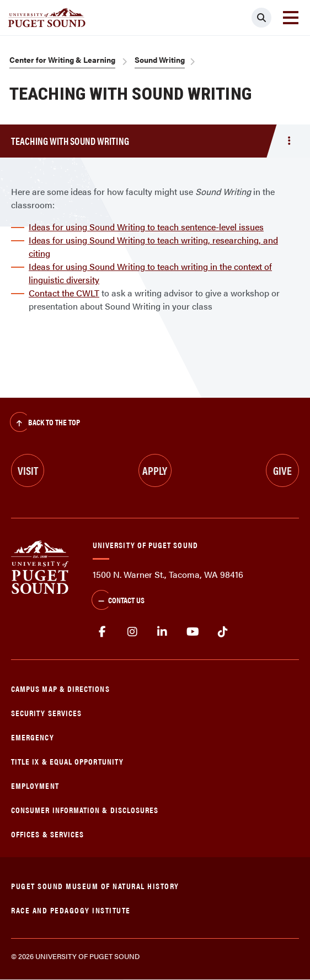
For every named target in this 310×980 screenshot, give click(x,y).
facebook (102, 632)
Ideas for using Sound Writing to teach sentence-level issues (146, 227)
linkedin (162, 632)
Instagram (133, 632)
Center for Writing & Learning (62, 59)
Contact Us (118, 601)
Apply (155, 470)
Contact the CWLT (64, 293)
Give (282, 470)
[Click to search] (261, 18)
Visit (28, 470)
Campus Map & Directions (60, 688)
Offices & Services (47, 834)
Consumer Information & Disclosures (85, 810)
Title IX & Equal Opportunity (67, 761)
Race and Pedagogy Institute (71, 910)
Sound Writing (160, 59)
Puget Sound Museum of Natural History (95, 886)
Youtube (193, 632)
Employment (35, 785)
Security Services (46, 713)
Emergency (33, 737)
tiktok (223, 632)
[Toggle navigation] (291, 18)
